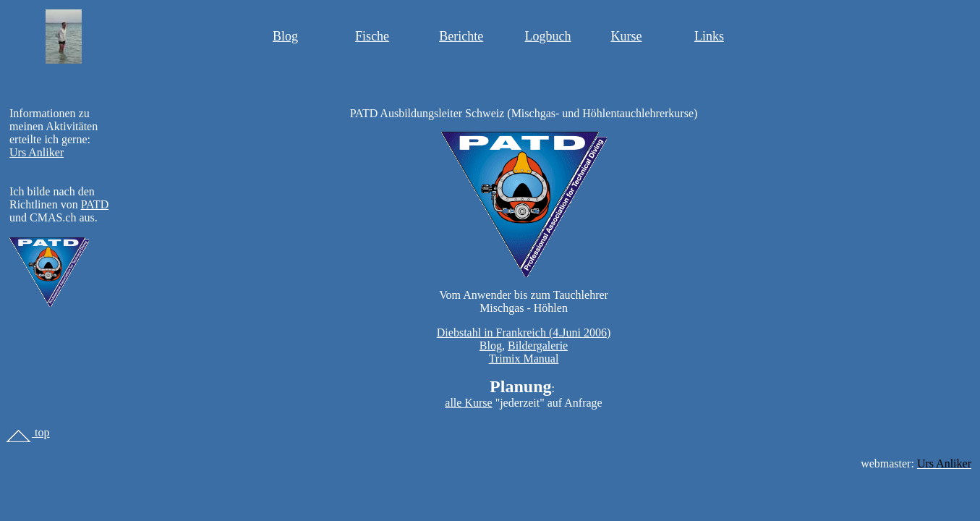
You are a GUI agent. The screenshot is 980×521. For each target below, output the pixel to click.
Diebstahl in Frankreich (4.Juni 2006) (524, 332)
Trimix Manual (524, 359)
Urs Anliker (37, 152)
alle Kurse (468, 403)
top (27, 432)
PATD (95, 204)
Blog (285, 36)
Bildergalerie (538, 346)
